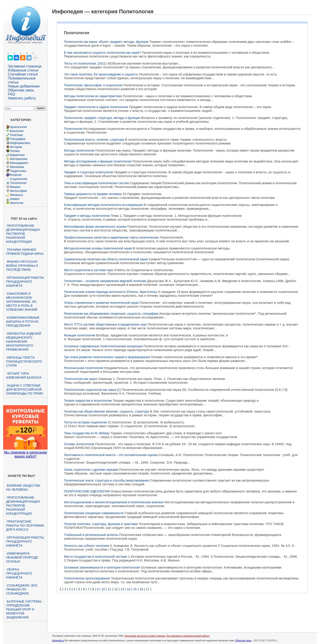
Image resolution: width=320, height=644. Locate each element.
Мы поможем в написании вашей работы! (188, 636)
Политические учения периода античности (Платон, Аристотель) (111, 292)
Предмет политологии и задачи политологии (96, 107)
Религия (16, 175)
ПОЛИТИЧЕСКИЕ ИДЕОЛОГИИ (87, 491)
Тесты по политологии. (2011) (85, 63)
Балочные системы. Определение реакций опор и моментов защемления (24, 609)
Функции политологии (80, 335)
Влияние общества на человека (23, 488)
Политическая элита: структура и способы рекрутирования (107, 480)
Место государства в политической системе (96, 557)
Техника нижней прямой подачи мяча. (25, 252)
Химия (14, 199)
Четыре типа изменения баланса (24, 375)
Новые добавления (24, 86)
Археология (18, 127)
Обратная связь (21, 90)
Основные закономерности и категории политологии (102, 567)
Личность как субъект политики (87, 546)
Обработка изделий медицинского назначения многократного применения (23, 342)
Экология (16, 203)
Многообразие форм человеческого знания (95, 227)
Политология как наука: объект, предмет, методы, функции (106, 42)
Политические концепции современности (94, 513)
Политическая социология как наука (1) (92, 390)
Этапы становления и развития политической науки (101, 303)
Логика (15, 151)
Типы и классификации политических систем (96, 183)
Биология (17, 131)
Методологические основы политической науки (98, 248)
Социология (18, 179)
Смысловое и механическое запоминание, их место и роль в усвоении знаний (22, 302)
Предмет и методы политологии (87, 216)
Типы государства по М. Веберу (87, 433)
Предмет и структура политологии (89, 172)
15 (135, 589)
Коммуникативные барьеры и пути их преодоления (23, 322)
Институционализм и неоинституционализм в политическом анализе (114, 502)
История (16, 147)
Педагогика (18, 171)
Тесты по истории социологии (85, 422)
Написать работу (22, 98)
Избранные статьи (23, 70)
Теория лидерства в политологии (88, 401)
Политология (73, 129)
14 (129, 589)
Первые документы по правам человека (93, 194)
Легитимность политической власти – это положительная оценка (111, 455)
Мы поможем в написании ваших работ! (26, 454)
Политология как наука (81, 379)
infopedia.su (58, 641)
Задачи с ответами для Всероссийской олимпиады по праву (25, 389)
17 (148, 589)
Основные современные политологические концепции (103, 346)
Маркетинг (17, 155)
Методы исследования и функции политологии (98, 161)
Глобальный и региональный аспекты (91, 535)
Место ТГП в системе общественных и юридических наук (105, 324)
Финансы (16, 195)
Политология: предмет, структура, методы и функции (102, 118)
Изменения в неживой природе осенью (22, 557)
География (18, 139)
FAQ (11, 94)
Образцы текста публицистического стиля (24, 362)
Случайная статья (23, 74)
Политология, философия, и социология (93, 85)
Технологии (18, 183)
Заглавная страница (25, 66)
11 (110, 589)
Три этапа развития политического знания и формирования (107, 357)
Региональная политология (84, 368)
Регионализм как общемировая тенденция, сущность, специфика (111, 314)
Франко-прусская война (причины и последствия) (22, 266)
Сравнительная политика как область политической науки (106, 259)
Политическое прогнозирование (87, 578)
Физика (15, 187)
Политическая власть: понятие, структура (94, 140)
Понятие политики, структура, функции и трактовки (101, 524)
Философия (18, 191)
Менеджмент (19, 163)
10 (103, 589)
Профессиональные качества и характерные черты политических (111, 237)
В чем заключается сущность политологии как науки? (103, 53)
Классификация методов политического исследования (103, 205)
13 (122, 589)
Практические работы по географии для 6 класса (25, 525)
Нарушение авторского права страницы (145, 636)
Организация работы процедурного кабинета (25, 282)
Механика (17, 167)
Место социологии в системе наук (89, 270)
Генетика (16, 135)
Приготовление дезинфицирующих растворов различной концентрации (23, 234)
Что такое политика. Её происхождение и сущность (101, 74)
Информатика (20, 143)
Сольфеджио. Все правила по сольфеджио (22, 589)
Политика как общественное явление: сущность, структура (107, 411)
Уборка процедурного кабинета (19, 573)
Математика (19, 159)
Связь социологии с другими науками (91, 470)
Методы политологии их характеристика (93, 96)
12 (116, 589)
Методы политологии (79, 150)
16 (141, 589)
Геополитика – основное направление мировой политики (105, 281)
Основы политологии (79, 444)
